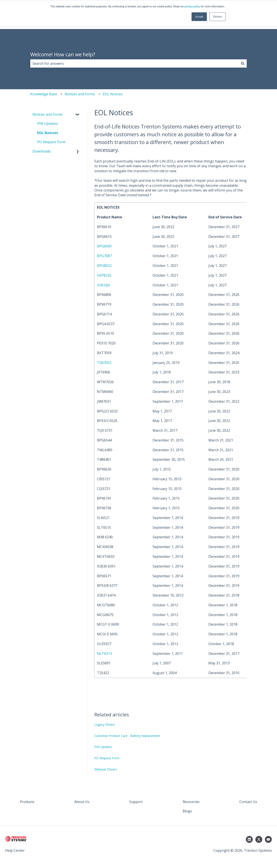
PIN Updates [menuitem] (48, 123)
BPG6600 (104, 246)
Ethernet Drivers (106, 769)
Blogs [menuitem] (187, 811)
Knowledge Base (44, 94)
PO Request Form (107, 758)
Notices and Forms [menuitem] (48, 114)
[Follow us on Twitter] (259, 839)
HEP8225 (104, 275)
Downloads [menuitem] (42, 151)
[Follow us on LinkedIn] (249, 839)
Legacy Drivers (105, 724)
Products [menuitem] (27, 802)
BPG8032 (104, 266)
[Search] (243, 63)
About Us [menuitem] (82, 802)
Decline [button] (217, 17)
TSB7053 (104, 363)
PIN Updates (103, 747)
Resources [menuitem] (191, 802)
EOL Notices (113, 94)
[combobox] (134, 63)
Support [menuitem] (136, 802)
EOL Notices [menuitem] (48, 133)
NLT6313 (104, 654)
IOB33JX (103, 285)
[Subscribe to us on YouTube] (268, 839)
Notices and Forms (80, 94)
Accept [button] (199, 17)
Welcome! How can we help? (63, 54)
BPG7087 (104, 256)
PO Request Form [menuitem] (51, 142)
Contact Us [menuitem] (248, 802)
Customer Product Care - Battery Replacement (127, 736)
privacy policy (192, 6)
